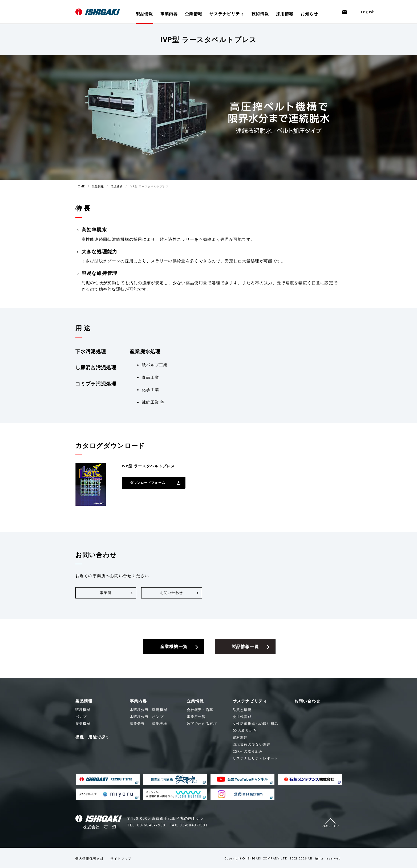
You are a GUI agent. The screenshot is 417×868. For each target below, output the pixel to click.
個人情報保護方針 (90, 860)
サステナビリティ (227, 14)
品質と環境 (242, 711)
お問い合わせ (172, 593)
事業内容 (169, 14)
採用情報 (285, 14)
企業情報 (194, 14)
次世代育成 (242, 718)
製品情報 (145, 14)
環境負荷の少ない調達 (252, 745)
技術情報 (260, 14)
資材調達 (240, 738)
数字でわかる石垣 (202, 725)
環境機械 (117, 186)
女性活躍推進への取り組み (256, 725)
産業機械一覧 (174, 647)
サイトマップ (121, 860)
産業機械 (148, 725)
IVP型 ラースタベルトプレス (149, 186)
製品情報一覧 (245, 647)
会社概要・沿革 (200, 711)
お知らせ (309, 14)
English (368, 12)
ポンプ (147, 718)
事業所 (106, 593)
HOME (80, 186)
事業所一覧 (196, 718)
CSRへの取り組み (248, 752)
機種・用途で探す (93, 738)
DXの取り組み (245, 732)
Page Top (330, 827)
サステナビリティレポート (256, 759)
